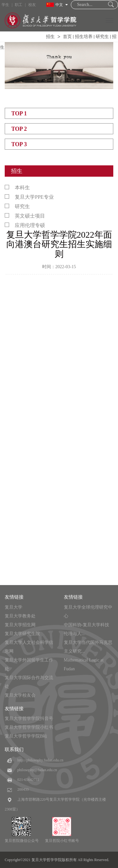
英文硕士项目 (25, 216)
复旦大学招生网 (20, 625)
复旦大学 (14, 607)
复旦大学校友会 (20, 695)
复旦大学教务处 (20, 616)
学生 (5, 5)
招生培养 (84, 37)
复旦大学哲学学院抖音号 (29, 719)
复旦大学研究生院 (22, 634)
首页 (67, 37)
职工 (19, 5)
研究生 (102, 37)
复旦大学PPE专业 (29, 197)
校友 (32, 5)
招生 (50, 37)
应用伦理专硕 (25, 225)
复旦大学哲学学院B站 (26, 736)
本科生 (17, 188)
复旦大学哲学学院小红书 (29, 727)
